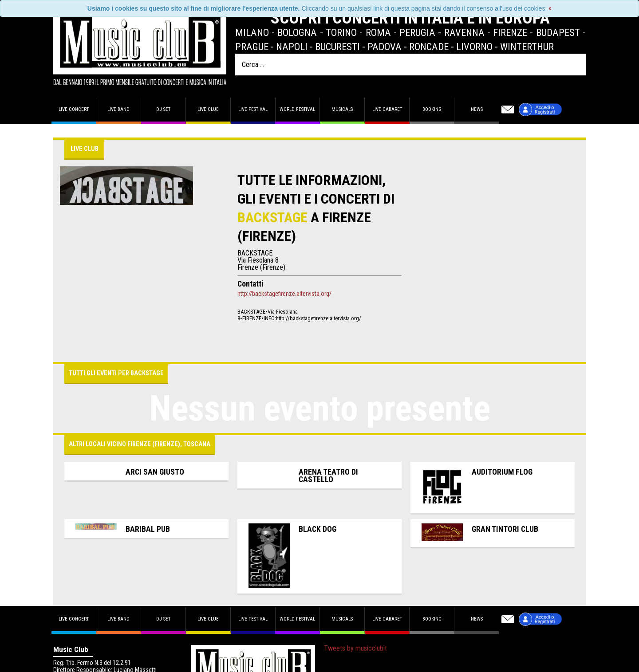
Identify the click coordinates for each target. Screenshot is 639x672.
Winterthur (527, 47)
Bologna (297, 32)
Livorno (474, 47)
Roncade (429, 47)
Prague (252, 47)
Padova (385, 47)
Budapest (558, 32)
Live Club (208, 109)
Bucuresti (337, 47)
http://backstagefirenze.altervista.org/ (284, 294)
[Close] (550, 8)
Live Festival (253, 109)
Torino (341, 32)
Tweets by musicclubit (355, 648)
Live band (118, 109)
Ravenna (464, 32)
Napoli (292, 47)
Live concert (74, 109)
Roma (378, 32)
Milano (252, 32)
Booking (432, 109)
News (477, 109)
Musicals (342, 109)
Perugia (417, 32)
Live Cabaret (387, 109)
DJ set (163, 109)
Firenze (510, 32)
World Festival (297, 109)
